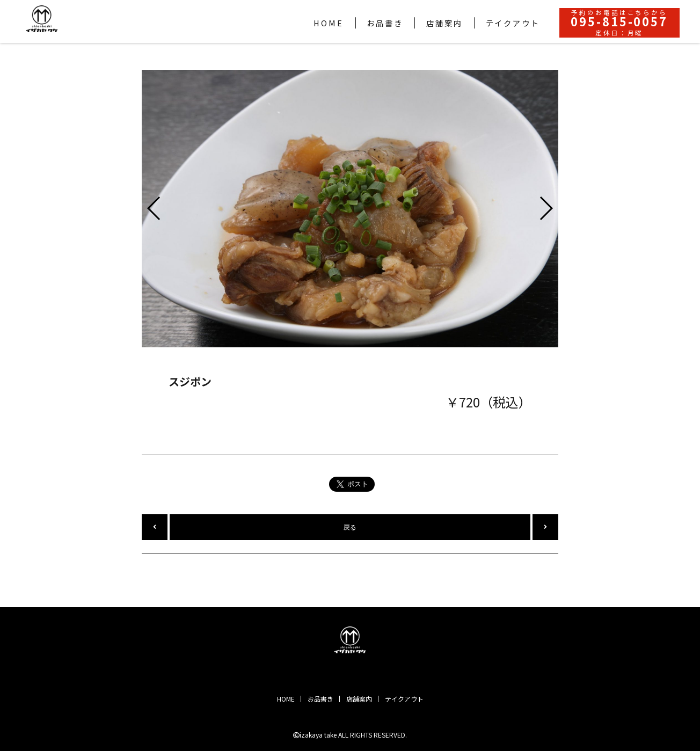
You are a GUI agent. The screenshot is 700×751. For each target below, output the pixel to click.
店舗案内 (359, 699)
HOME (286, 699)
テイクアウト (404, 699)
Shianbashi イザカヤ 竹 (42, 19)
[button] (154, 208)
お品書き (320, 699)
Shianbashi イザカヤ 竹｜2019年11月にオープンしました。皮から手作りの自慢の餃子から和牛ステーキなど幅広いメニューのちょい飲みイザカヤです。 (350, 640)
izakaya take (318, 735)
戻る (350, 527)
